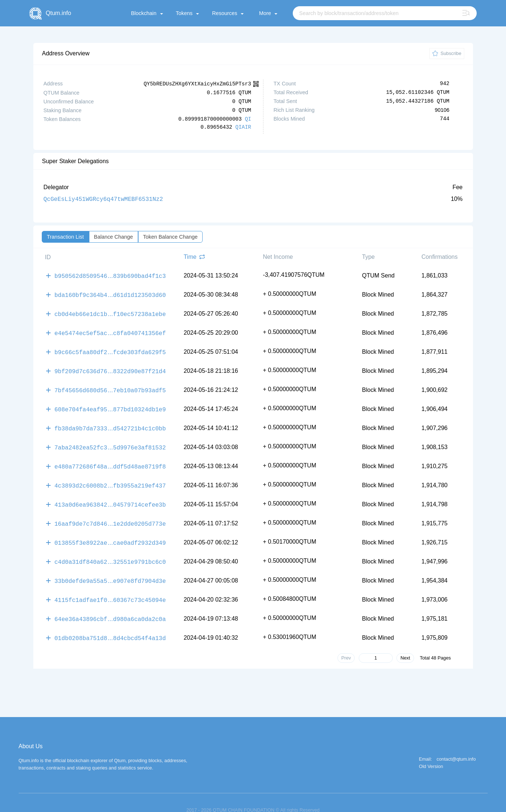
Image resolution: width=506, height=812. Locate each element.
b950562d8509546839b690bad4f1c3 (110, 275)
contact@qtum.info (456, 744)
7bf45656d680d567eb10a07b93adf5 (110, 385)
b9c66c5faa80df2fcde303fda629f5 (110, 348)
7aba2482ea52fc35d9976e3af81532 (110, 440)
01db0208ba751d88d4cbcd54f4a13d (110, 623)
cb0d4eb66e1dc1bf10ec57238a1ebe (110, 312)
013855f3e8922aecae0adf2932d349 (110, 532)
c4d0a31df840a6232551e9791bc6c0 (110, 550)
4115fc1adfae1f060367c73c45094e (110, 587)
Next (405, 643)
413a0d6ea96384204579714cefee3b (110, 495)
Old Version (431, 752)
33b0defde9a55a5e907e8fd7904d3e (110, 568)
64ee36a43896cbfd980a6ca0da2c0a (110, 605)
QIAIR (243, 127)
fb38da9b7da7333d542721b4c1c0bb (110, 422)
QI (248, 119)
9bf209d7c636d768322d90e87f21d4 (110, 367)
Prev (346, 643)
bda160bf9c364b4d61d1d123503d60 (110, 293)
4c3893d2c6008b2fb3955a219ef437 (110, 477)
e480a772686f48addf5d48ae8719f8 (110, 458)
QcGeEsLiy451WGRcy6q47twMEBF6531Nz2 (103, 199)
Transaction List (65, 236)
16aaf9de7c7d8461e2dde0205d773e (110, 513)
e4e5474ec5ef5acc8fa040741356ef (110, 330)
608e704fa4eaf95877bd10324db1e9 (110, 403)
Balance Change (113, 236)
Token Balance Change (170, 236)
